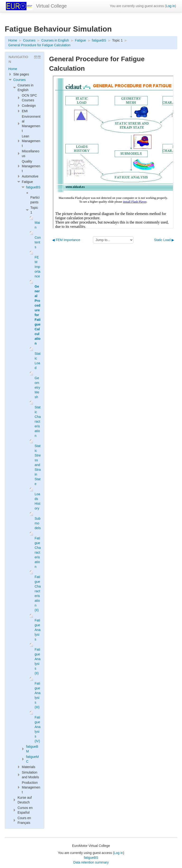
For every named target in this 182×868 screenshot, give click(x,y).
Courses (19, 80)
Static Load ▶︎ (164, 240)
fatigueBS (33, 187)
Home (13, 69)
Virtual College (51, 6)
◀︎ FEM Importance (66, 240)
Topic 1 (117, 40)
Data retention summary (91, 862)
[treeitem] (25, 69)
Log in (170, 6)
